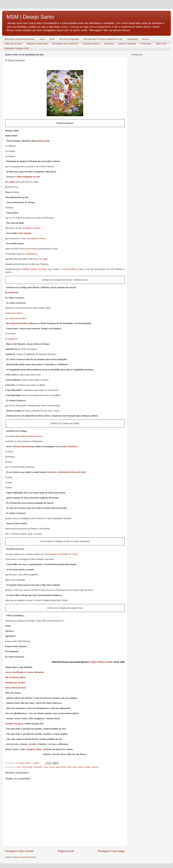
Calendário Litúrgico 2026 (17, 48)
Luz (9, 187)
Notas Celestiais (69, 447)
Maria (52, 39)
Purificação (146, 44)
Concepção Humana (36, 239)
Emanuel (14, 293)
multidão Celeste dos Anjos (34, 269)
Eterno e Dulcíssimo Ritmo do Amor (68, 472)
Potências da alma (13, 44)
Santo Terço (161, 44)
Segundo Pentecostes (37, 44)
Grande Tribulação (127, 44)
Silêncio (95, 767)
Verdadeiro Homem (31, 228)
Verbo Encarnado (19, 324)
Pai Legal (43, 259)
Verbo (12, 182)
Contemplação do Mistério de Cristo (61, 554)
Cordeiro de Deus (14, 724)
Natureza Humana (17, 319)
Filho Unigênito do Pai (28, 177)
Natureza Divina (15, 313)
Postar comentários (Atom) (24, 857)
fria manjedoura (29, 254)
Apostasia (109, 44)
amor (19, 767)
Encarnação (27, 767)
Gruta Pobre (31, 249)
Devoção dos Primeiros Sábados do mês (103, 39)
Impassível (12, 339)
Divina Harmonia (22, 447)
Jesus (42, 39)
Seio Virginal (25, 233)
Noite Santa (43, 141)
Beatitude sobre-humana (30, 436)
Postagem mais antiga (111, 851)
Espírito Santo (35, 750)
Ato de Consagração (69, 39)
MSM (69, 767)
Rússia (145, 39)
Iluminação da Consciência (65, 44)
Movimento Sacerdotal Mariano (20, 39)
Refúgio (87, 767)
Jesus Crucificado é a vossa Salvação (24, 672)
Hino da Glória (69, 269)
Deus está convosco (16, 688)
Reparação (132, 39)
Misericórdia (61, 767)
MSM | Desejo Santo (30, 17)
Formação (38, 767)
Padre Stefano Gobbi (102, 662)
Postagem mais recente (19, 851)
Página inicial (66, 851)
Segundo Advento (91, 44)
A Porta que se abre (15, 683)
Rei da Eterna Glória (15, 677)
